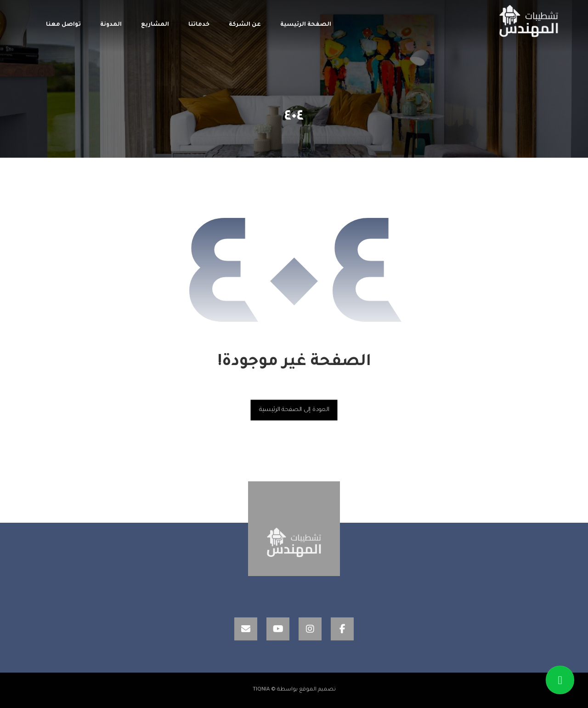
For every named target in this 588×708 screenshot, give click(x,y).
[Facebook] (342, 629)
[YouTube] (278, 629)
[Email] (246, 629)
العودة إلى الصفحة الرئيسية (294, 410)
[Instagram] (310, 629)
